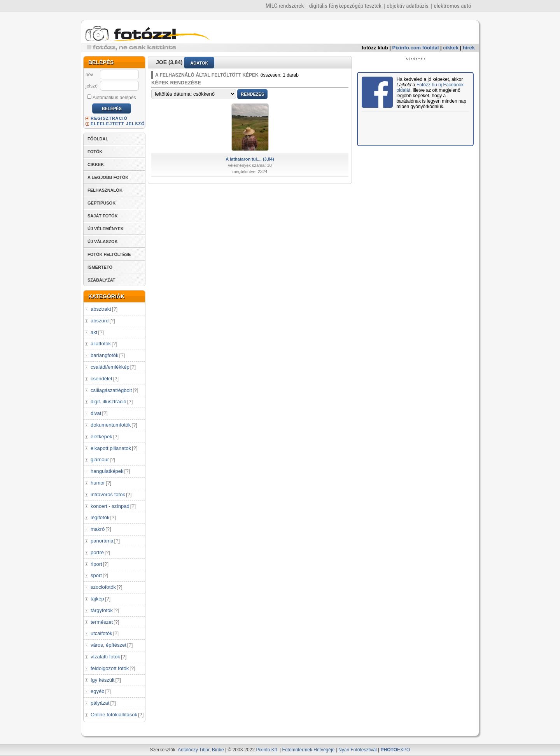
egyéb (97, 691)
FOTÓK (95, 152)
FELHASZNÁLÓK (105, 190)
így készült (102, 680)
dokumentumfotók (111, 425)
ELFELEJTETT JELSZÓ (118, 124)
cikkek (451, 48)
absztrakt (101, 309)
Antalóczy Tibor (193, 750)
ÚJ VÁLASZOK (103, 241)
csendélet (101, 379)
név (89, 75)
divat (96, 413)
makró (98, 529)
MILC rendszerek (285, 6)
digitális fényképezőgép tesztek (345, 6)
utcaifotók (101, 633)
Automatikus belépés (111, 97)
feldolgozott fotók (110, 668)
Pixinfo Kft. (267, 750)
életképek (101, 437)
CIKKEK (96, 164)
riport (96, 564)
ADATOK (199, 63)
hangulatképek (107, 471)
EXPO (395, 750)
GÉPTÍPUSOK (101, 203)
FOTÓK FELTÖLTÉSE (109, 254)
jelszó (92, 86)
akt (94, 332)
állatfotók (101, 344)
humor (98, 483)
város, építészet (108, 645)
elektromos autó (452, 6)
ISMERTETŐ (100, 267)
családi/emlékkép (110, 367)
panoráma (102, 541)
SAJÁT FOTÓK (103, 216)
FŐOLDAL (98, 139)
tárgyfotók (102, 610)
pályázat (100, 703)
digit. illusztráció (108, 402)
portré (97, 552)
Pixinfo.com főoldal (416, 48)
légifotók (100, 517)
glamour (100, 459)
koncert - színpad (110, 506)
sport (96, 575)
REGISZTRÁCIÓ (109, 118)
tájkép (97, 599)
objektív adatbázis (408, 6)
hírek (469, 48)
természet (102, 622)
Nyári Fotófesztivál (358, 750)
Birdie (218, 750)
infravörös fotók (108, 494)
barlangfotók (105, 355)
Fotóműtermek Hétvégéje (309, 750)
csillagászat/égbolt (111, 390)
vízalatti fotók (105, 657)
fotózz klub (375, 48)
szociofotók (103, 587)
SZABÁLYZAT (101, 280)
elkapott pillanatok (111, 448)
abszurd (100, 321)
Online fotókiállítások (114, 715)
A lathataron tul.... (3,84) (250, 159)
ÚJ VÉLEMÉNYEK (106, 229)
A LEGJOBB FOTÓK (108, 177)
